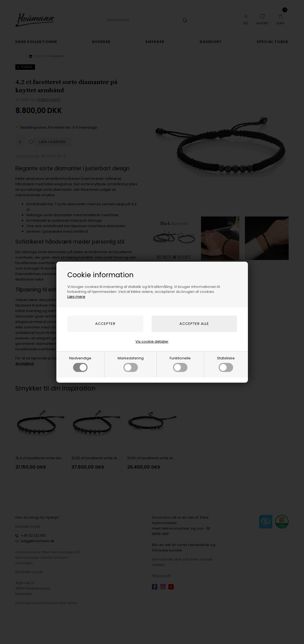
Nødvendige (80, 364)
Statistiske (226, 364)
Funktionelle (180, 364)
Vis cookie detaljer (152, 341)
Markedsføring (131, 364)
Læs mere (76, 297)
